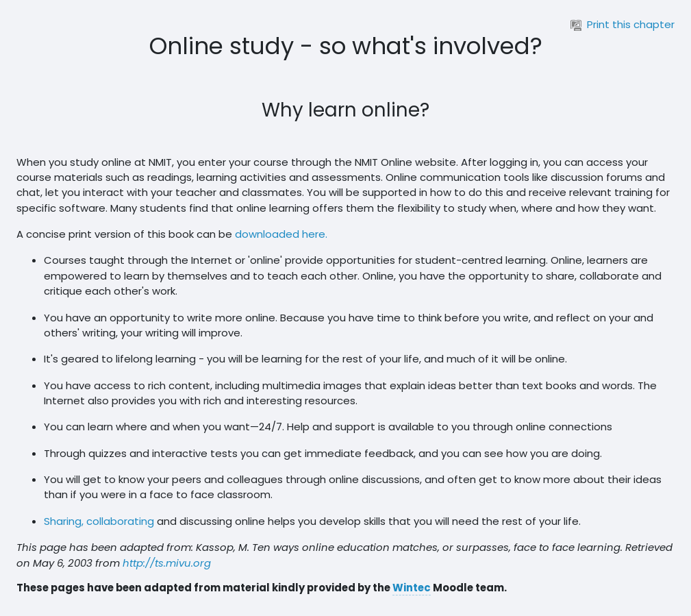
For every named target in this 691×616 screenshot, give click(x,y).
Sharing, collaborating (99, 521)
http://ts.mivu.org (167, 563)
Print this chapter (623, 24)
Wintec (412, 588)
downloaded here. (281, 234)
